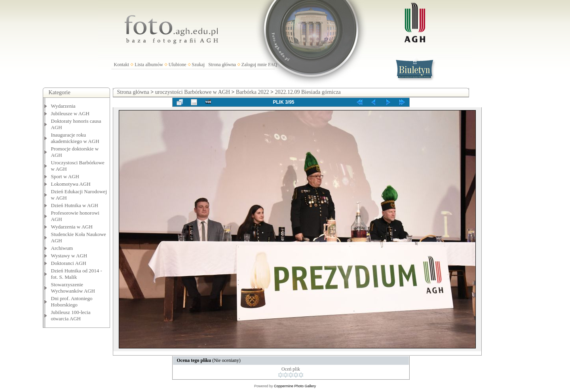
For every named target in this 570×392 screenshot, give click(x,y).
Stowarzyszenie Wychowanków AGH (73, 288)
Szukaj (199, 65)
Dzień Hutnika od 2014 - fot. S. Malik (77, 274)
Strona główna (222, 65)
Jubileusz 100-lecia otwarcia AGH (71, 315)
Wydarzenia (63, 106)
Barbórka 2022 (253, 92)
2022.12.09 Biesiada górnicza (308, 92)
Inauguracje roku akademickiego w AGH (75, 138)
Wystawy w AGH (69, 256)
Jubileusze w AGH (70, 113)
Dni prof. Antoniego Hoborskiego (72, 302)
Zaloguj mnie (254, 65)
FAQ (273, 65)
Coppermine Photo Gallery (295, 386)
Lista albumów (149, 65)
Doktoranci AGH (69, 263)
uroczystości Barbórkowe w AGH (193, 92)
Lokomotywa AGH (71, 184)
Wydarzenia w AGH (72, 227)
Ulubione (178, 65)
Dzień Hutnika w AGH (75, 205)
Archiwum (62, 248)
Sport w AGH (65, 176)
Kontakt (122, 65)
